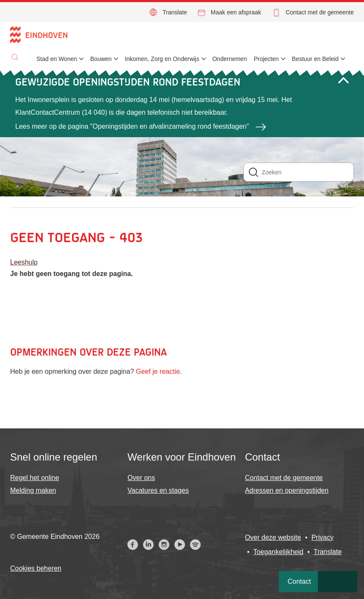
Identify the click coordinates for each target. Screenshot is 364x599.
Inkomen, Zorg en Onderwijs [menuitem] (162, 59)
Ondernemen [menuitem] (230, 59)
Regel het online (35, 478)
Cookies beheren (36, 568)
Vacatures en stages (158, 490)
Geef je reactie (158, 371)
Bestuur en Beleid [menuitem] (316, 59)
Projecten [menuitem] (266, 59)
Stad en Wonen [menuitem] (57, 59)
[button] (15, 57)
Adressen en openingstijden (287, 490)
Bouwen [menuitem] (101, 59)
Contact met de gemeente (320, 12)
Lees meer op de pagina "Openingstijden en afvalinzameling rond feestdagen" (132, 126)
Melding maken (33, 490)
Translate (175, 12)
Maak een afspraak (236, 12)
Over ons (141, 478)
